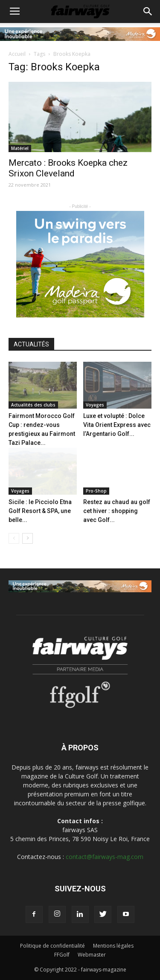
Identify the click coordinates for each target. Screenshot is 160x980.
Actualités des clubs (33, 405)
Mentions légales (113, 946)
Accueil (17, 54)
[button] (148, 12)
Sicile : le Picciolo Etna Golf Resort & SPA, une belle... (40, 511)
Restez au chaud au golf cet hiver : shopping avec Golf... (117, 511)
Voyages (95, 405)
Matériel (20, 148)
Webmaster (92, 955)
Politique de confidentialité (52, 946)
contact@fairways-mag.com (105, 857)
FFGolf (62, 955)
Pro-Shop (96, 491)
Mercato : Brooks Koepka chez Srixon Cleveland (68, 168)
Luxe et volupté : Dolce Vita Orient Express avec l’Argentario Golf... (117, 425)
